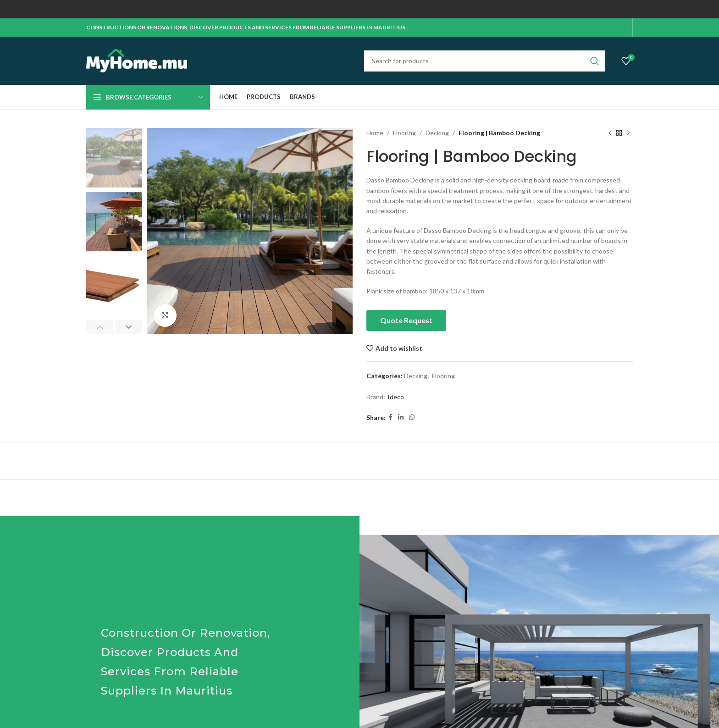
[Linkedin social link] (401, 417)
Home (375, 132)
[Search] (485, 61)
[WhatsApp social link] (412, 417)
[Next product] (628, 132)
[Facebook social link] (390, 417)
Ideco (396, 396)
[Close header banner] (708, 9)
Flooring (404, 132)
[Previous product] (610, 132)
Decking (437, 132)
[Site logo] (137, 59)
